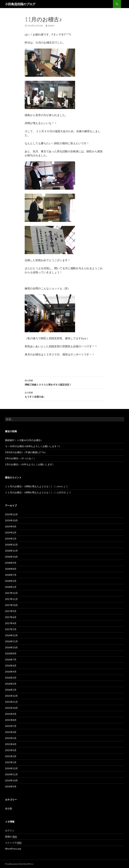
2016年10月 (11, 647)
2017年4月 (11, 623)
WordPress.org (13, 849)
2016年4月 (11, 672)
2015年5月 (11, 738)
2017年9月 (11, 611)
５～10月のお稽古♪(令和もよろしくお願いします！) (32, 446)
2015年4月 (11, 744)
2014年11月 (11, 774)
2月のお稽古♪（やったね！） (20, 458)
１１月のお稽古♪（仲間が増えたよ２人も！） (29, 486)
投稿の (11, 837)
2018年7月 (11, 575)
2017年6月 (11, 617)
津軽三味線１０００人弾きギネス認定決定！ (64, 382)
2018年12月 (11, 545)
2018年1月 (11, 587)
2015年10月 (11, 708)
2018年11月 (11, 551)
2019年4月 (11, 526)
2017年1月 (11, 629)
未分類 (9, 808)
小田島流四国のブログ (20, 4)
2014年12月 (11, 768)
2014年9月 (11, 786)
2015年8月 (11, 720)
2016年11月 (11, 641)
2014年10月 (11, 780)
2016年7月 (11, 659)
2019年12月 (11, 514)
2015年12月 (11, 696)
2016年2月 (11, 684)
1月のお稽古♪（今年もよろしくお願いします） (30, 464)
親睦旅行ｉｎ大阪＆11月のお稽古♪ (23, 440)
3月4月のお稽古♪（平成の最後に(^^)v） (26, 452)
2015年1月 (11, 762)
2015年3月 (11, 750)
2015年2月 (11, 756)
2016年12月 (11, 635)
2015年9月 (11, 714)
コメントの (13, 843)
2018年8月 (11, 569)
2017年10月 (11, 605)
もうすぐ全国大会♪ (64, 394)
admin (51, 26)
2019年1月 (11, 539)
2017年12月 (11, 593)
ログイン (10, 830)
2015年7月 (11, 726)
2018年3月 (11, 581)
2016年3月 (11, 678)
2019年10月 (11, 520)
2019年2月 (11, 533)
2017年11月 (11, 599)
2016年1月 (11, 690)
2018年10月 (11, 557)
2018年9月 (11, 563)
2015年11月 (11, 702)
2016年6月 (11, 666)
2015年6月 (11, 732)
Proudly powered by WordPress (19, 864)
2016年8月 (11, 653)
